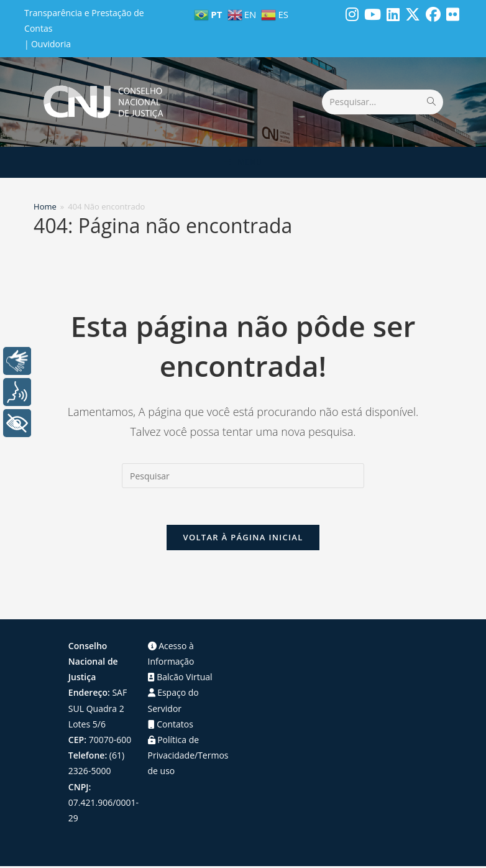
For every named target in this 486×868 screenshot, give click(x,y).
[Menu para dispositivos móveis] (243, 162)
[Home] (45, 206)
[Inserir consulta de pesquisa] (243, 476)
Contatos (171, 725)
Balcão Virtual (180, 679)
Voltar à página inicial (243, 538)
